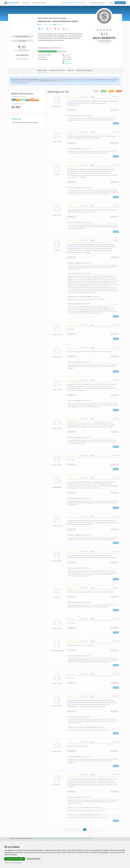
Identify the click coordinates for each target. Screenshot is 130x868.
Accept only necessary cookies (15, 859)
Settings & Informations (33, 859)
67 (72, 829)
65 (64, 829)
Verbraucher (67, 3)
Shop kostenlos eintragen (97, 3)
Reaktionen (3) (72, 792)
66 (68, 829)
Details (93, 97)
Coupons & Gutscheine (57, 70)
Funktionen (26, 3)
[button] (42, 29)
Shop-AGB (66, 61)
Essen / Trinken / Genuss (46, 24)
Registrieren (120, 3)
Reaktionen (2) (72, 711)
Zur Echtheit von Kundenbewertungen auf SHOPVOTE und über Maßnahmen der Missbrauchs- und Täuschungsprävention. (61, 838)
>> (112, 829)
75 (105, 829)
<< (57, 829)
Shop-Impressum (68, 64)
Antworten (116, 123)
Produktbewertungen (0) (84, 70)
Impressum (7, 863)
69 (81, 829)
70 (85, 829)
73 (97, 829)
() (115, 110)
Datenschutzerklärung (16, 863)
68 (77, 829)
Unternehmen (79, 3)
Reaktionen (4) (72, 257)
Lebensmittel (58, 24)
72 (93, 829)
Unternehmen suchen (39, 3)
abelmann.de (67, 55)
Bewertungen (42, 70)
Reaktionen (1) (72, 110)
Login (111, 3)
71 (89, 829)
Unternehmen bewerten (22, 36)
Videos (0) (70, 70)
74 (101, 829)
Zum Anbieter (22, 41)
